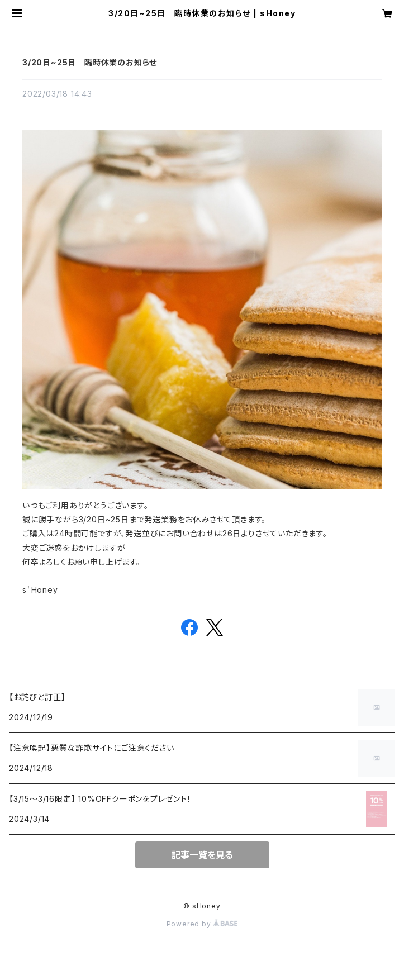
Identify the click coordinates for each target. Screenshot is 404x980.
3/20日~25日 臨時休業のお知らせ (90, 62)
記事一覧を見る (202, 855)
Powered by (202, 924)
